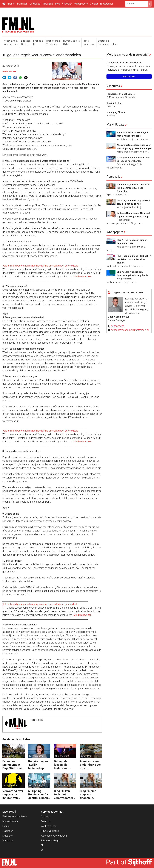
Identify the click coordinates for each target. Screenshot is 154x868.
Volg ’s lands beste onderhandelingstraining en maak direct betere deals (40, 266)
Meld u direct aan (82, 277)
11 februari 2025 (89, 786)
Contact (94, 4)
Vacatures (35, 4)
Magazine (48, 4)
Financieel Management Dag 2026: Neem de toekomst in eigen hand (13, 765)
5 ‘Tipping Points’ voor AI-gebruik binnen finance (38, 794)
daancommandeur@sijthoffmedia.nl (130, 330)
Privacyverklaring (50, 831)
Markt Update (115, 125)
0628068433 (118, 326)
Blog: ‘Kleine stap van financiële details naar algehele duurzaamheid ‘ (90, 794)
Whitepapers (81, 4)
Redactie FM (9, 72)
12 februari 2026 (37, 756)
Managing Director (116, 112)
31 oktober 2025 (63, 756)
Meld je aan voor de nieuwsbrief (128, 55)
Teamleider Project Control (121, 94)
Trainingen (22, 4)
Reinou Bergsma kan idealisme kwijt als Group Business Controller (134, 188)
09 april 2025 (87, 756)
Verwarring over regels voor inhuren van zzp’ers (13, 794)
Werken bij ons (49, 826)
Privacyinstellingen (51, 841)
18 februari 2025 (37, 786)
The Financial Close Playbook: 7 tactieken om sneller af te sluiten (134, 259)
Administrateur (114, 103)
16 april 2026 (9, 756)
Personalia (113, 177)
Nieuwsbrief (107, 4)
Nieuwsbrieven (10, 821)
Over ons (46, 821)
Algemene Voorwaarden (54, 836)
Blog (58, 4)
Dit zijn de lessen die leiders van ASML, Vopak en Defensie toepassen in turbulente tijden (65, 765)
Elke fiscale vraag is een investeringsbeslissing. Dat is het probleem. (133, 275)
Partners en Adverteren (15, 816)
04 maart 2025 (10, 786)
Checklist (67, 4)
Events (11, 4)
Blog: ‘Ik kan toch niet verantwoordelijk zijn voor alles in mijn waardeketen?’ (65, 794)
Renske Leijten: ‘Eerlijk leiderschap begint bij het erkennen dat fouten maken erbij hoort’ (38, 765)
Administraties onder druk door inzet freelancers (90, 765)
